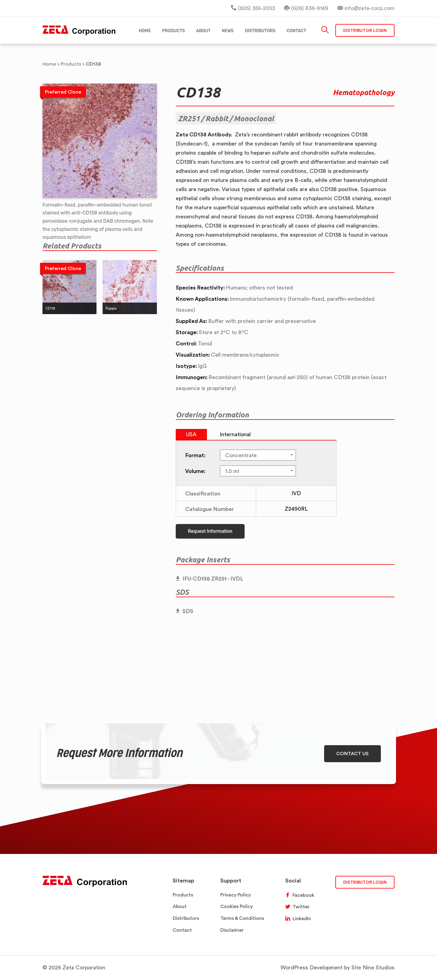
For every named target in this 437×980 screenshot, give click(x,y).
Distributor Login (365, 30)
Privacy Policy (235, 895)
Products (183, 895)
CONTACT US (352, 753)
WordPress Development (312, 967)
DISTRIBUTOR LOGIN (365, 882)
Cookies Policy (237, 906)
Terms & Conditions (242, 918)
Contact (182, 930)
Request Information (210, 531)
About (180, 906)
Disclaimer (232, 930)
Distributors (186, 918)
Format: (195, 455)
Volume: (195, 471)
